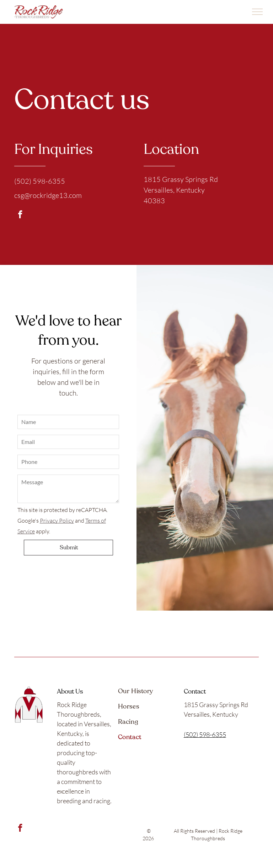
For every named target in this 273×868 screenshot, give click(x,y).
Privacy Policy (57, 521)
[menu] (257, 12)
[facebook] (20, 215)
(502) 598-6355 (205, 734)
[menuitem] (147, 694)
